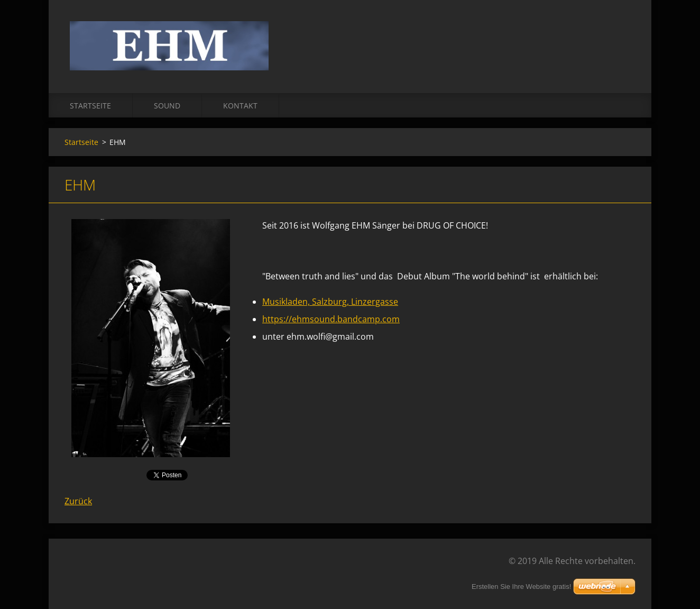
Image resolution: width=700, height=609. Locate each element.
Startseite (90, 106)
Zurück (78, 501)
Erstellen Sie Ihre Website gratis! (521, 587)
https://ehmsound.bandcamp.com (331, 319)
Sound (167, 106)
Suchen (624, 31)
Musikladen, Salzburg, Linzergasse (330, 302)
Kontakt (240, 106)
